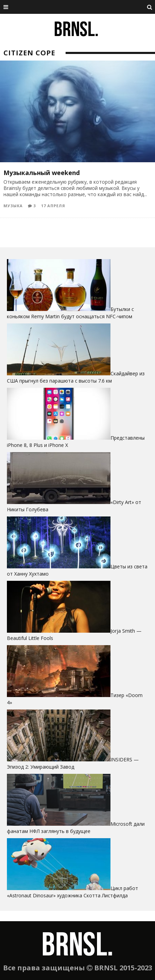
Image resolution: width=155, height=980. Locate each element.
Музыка (13, 206)
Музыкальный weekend (42, 173)
